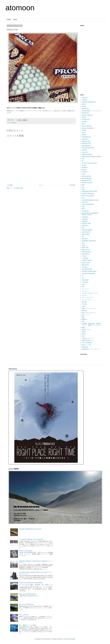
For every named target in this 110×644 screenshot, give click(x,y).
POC (83, 198)
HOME (9, 20)
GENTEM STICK (86, 143)
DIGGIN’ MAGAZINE (88, 128)
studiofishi (84, 239)
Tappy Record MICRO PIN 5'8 (27, 594)
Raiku (83, 207)
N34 (83, 187)
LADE (83, 174)
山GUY (84, 306)
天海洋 (84, 332)
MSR (83, 185)
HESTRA (84, 150)
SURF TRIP (85, 247)
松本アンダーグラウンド (89, 313)
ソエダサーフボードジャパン (90, 293)
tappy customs (86, 263)
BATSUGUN (85, 113)
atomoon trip (85, 109)
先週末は (84, 319)
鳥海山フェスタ (86, 330)
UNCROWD (85, 280)
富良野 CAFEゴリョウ (88, 340)
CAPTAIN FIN (86, 119)
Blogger (73, 639)
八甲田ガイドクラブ (87, 338)
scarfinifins (85, 221)
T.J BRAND (85, 258)
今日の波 (84, 304)
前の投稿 (72, 185)
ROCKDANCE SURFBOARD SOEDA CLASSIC (90, 214)
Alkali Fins (85, 98)
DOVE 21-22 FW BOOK (26, 551)
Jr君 (83, 159)
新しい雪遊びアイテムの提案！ (28, 625)
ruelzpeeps (85, 217)
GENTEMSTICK (86, 146)
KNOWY (84, 170)
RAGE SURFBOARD (88, 204)
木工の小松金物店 (87, 343)
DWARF (84, 135)
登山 (83, 336)
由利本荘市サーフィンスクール (91, 349)
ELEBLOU (85, 139)
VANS (83, 284)
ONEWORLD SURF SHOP (89, 191)
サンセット (85, 291)
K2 (82, 161)
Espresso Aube (86, 141)
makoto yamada (86, 176)
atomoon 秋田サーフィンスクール (91, 111)
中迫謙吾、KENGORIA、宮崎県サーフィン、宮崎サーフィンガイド (91, 324)
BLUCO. (84, 117)
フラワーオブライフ (87, 298)
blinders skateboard (87, 115)
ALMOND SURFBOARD (89, 102)
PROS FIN (85, 202)
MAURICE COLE (86, 181)
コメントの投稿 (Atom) (17, 188)
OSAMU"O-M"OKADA (88, 194)
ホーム (41, 185)
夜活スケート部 (86, 345)
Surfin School (85, 254)
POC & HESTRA (24, 615)
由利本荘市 (85, 347)
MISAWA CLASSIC (87, 183)
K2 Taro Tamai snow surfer (89, 163)
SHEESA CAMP (86, 223)
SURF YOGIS (86, 250)
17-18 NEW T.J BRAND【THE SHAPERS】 (31, 539)
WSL (83, 287)
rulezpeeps (85, 219)
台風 (83, 321)
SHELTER (85, 226)
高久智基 (84, 302)
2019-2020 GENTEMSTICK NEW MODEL (31, 583)
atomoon (20, 8)
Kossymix (84, 172)
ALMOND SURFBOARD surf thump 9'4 (30, 529)
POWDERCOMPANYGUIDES (90, 200)
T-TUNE (84, 256)
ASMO (84, 104)
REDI (83, 209)
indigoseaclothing (87, 154)
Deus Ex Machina (87, 126)
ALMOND (84, 100)
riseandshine (85, 211)
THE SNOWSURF (87, 269)
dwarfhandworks (86, 137)
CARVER (84, 122)
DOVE (83, 133)
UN (83, 278)
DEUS (83, 124)
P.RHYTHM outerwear (88, 196)
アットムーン (85, 289)
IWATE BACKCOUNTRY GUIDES (91, 157)
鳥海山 (84, 327)
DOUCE (84, 130)
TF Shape (84, 267)
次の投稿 (10, 185)
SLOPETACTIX (86, 232)
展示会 (84, 334)
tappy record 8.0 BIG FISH (26, 604)
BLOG (15, 20)
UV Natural (85, 282)
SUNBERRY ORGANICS (89, 241)
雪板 (83, 317)
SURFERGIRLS (86, 252)
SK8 (83, 228)
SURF (83, 245)
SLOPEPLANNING (87, 230)
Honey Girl (85, 152)
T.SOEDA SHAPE (87, 260)
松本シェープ (85, 315)
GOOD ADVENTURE (88, 148)
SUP (83, 243)
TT (82, 276)
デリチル (84, 295)
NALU (83, 189)
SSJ (83, 237)
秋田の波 (84, 311)
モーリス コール (86, 300)
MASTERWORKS (87, 178)
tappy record (85, 265)
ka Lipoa (84, 165)
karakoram (85, 167)
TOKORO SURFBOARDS (89, 271)
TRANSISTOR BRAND (88, 274)
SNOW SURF (86, 234)
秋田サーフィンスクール (89, 308)
